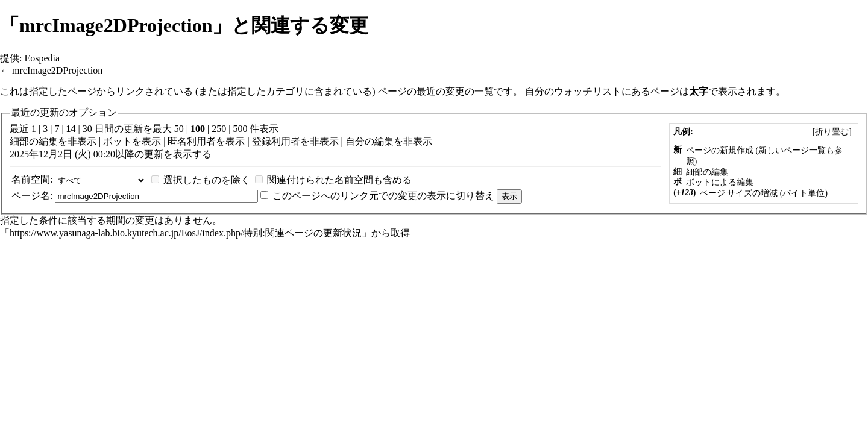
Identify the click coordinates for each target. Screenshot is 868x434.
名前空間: (32, 179)
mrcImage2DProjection (57, 70)
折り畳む (832, 132)
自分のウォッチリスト (573, 91)
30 (87, 129)
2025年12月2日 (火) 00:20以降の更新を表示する (111, 154)
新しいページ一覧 (792, 150)
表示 (151, 141)
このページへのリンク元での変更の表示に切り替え (383, 196)
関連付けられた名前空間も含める (339, 180)
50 (179, 129)
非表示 (82, 141)
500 (240, 129)
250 (219, 129)
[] (832, 132)
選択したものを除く (207, 180)
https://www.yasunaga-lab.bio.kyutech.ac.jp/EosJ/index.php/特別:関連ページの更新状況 (186, 233)
